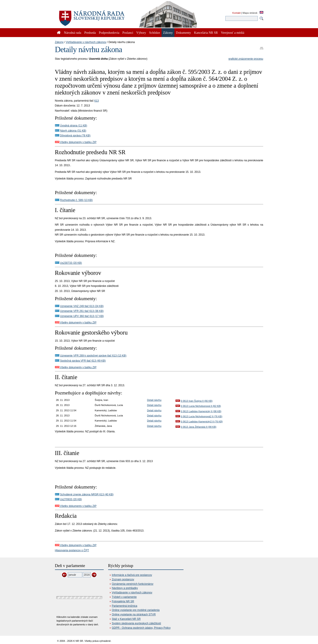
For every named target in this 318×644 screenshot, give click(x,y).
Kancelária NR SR (206, 33)
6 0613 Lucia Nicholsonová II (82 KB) (201, 406)
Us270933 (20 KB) (71, 499)
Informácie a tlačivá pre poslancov (132, 575)
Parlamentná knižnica (125, 606)
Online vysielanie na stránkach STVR (134, 614)
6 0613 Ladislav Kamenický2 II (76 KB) (202, 421)
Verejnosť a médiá (233, 33)
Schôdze (155, 33)
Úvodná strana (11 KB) (74, 126)
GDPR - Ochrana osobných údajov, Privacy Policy (141, 628)
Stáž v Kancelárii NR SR (126, 619)
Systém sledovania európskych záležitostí (137, 623)
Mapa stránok (250, 13)
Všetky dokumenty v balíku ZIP (76, 142)
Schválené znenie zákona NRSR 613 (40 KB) (87, 494)
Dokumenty (183, 33)
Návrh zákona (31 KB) (73, 131)
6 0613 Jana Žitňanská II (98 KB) (198, 427)
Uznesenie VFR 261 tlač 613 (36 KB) (82, 311)
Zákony (59, 42)
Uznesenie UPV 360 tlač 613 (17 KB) (82, 316)
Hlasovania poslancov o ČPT (72, 550)
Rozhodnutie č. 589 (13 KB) (76, 200)
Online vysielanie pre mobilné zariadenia (136, 610)
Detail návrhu (154, 400)
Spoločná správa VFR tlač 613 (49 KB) (83, 361)
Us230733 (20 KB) (71, 263)
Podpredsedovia (109, 33)
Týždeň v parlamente (124, 597)
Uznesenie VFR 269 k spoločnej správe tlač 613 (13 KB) (93, 356)
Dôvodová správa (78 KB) (75, 136)
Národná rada (73, 33)
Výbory (141, 33)
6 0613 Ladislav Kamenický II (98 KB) (201, 411)
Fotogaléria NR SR (123, 601)
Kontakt (237, 13)
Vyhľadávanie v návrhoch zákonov (86, 42)
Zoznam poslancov (123, 579)
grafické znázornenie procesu (246, 59)
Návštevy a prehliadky (125, 588)
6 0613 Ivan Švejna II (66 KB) (197, 401)
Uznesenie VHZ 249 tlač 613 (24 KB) (82, 306)
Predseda (90, 33)
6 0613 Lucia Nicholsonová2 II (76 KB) (201, 416)
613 (97, 101)
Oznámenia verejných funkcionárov (133, 584)
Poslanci (128, 33)
